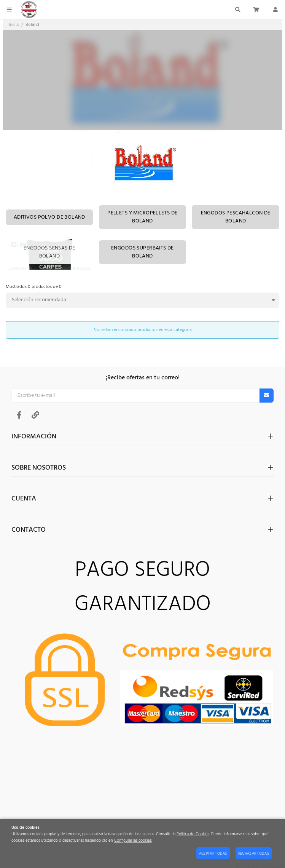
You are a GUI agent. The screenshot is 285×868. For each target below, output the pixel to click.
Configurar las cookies (133, 841)
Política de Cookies (193, 834)
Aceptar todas (213, 854)
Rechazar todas (254, 854)
